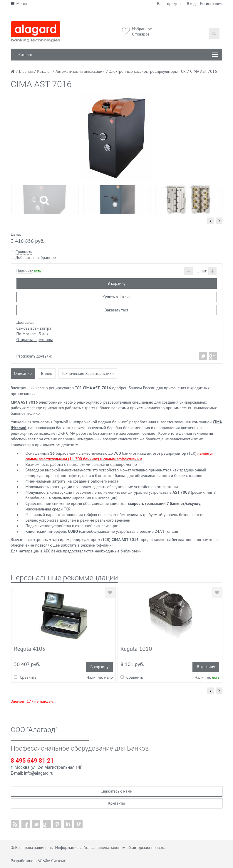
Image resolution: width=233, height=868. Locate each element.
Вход (191, 4)
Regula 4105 (30, 649)
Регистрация (211, 4)
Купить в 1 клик (116, 297)
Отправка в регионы (35, 340)
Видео (47, 373)
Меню (19, 4)
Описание (23, 373)
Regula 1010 (136, 649)
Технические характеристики (88, 373)
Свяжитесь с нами (116, 791)
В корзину (116, 283)
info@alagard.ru (39, 773)
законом (118, 847)
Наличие (24, 271)
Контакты (116, 803)
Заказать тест (116, 310)
